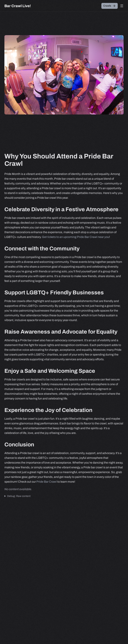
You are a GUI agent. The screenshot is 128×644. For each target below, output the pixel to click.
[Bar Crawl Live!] (18, 6)
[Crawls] (110, 6)
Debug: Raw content (19, 496)
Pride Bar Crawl (47, 482)
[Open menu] (122, 6)
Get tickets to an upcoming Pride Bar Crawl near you (75, 237)
